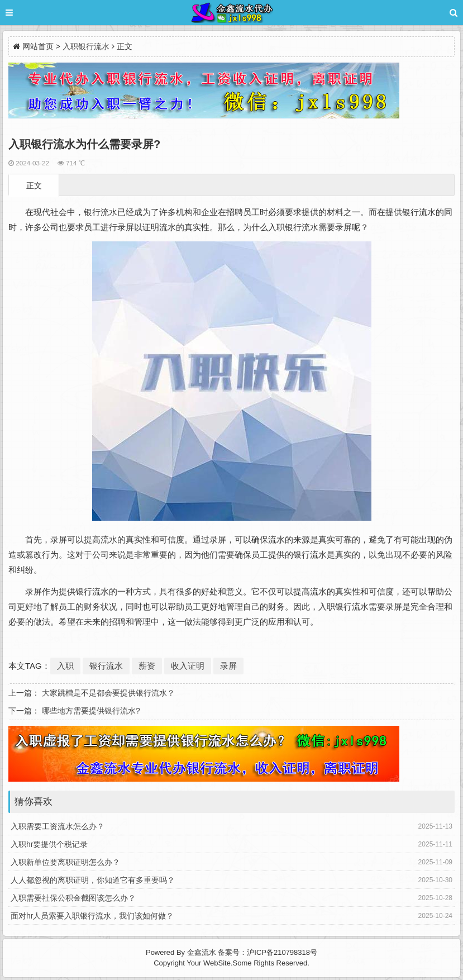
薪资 (147, 666)
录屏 (228, 666)
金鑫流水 (202, 952)
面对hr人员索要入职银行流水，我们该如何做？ (92, 916)
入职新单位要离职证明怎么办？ (65, 862)
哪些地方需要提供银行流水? (91, 711)
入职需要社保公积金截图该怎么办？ (73, 898)
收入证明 (188, 666)
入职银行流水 (86, 46)
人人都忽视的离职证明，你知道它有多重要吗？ (93, 880)
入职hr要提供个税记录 (49, 844)
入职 (65, 666)
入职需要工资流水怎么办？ (58, 826)
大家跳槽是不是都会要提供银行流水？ (108, 693)
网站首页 (38, 46)
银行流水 (106, 666)
